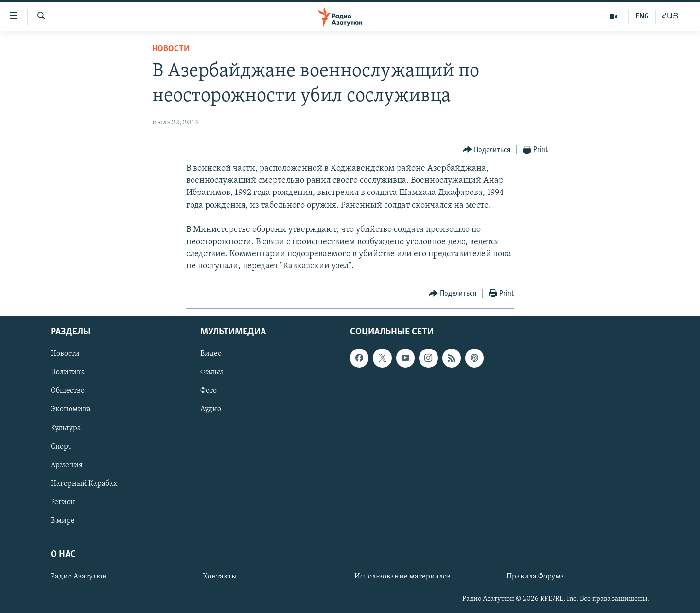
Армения (67, 465)
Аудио (211, 409)
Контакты (220, 577)
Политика (68, 372)
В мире (63, 521)
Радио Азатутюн (79, 577)
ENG (642, 17)
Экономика (71, 409)
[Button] (487, 150)
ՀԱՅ (670, 17)
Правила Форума (535, 577)
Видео (211, 354)
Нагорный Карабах (84, 483)
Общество (68, 391)
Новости (171, 49)
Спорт (61, 446)
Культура (66, 428)
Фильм (212, 372)
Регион (63, 502)
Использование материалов (402, 577)
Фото (209, 391)
